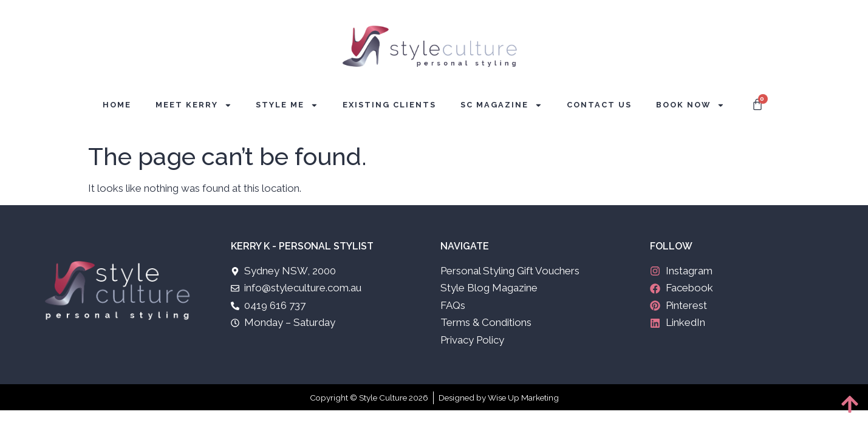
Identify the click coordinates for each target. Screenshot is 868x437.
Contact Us (599, 105)
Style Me (287, 105)
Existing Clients (389, 105)
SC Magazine (501, 105)
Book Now (690, 105)
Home (117, 105)
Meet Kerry (194, 105)
